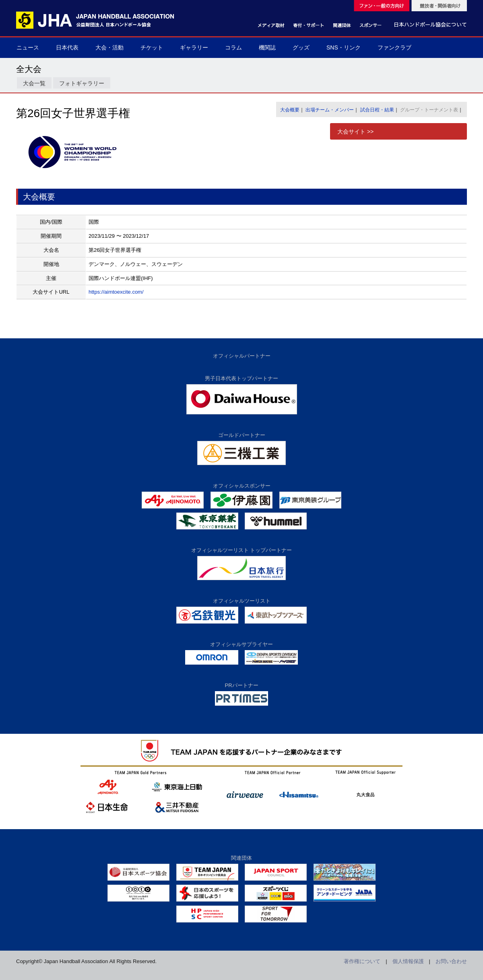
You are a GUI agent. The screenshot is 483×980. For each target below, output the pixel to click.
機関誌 (267, 47)
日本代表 (67, 47)
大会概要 (290, 110)
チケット (152, 47)
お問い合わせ (451, 961)
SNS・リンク (344, 47)
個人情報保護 (408, 961)
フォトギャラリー (82, 83)
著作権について (362, 961)
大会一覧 (34, 83)
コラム (233, 47)
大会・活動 (109, 47)
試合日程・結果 (377, 110)
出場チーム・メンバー (330, 110)
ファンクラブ (394, 47)
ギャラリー (194, 47)
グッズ (301, 47)
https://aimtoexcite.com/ (116, 292)
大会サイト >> (355, 132)
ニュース (28, 47)
